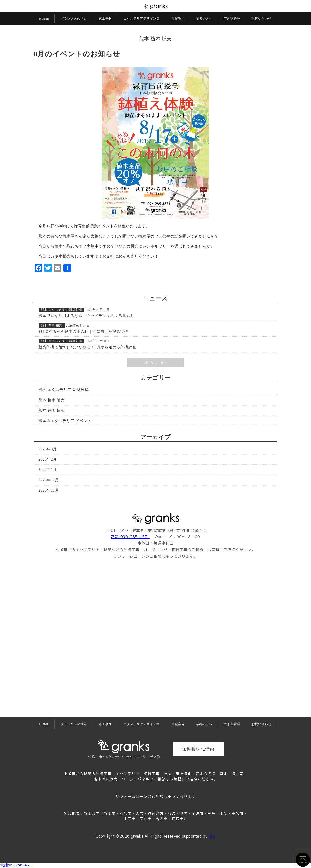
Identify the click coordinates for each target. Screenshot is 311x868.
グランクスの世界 (74, 18)
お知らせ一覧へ (155, 362)
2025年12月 (49, 480)
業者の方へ (204, 18)
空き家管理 (232, 18)
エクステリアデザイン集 (142, 18)
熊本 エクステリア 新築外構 (62, 310)
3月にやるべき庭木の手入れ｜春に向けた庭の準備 (84, 331)
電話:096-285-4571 (130, 537)
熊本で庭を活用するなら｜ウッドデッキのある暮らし (86, 316)
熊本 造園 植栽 (52, 325)
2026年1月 (48, 470)
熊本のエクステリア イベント (65, 421)
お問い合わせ (262, 18)
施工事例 (105, 18)
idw (212, 836)
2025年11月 (49, 490)
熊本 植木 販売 (155, 39)
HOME (44, 18)
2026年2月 (48, 459)
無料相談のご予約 (198, 749)
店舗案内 (178, 18)
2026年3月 (48, 449)
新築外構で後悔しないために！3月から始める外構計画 (88, 347)
